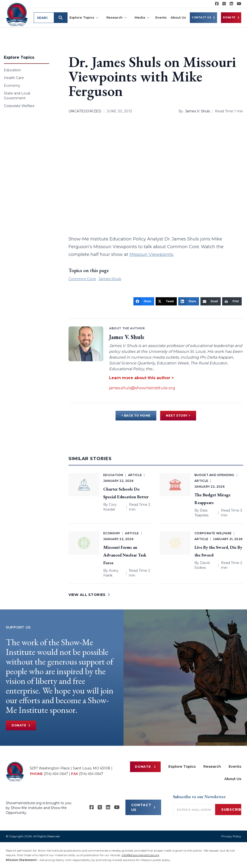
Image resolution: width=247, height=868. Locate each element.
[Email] (211, 301)
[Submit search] (61, 18)
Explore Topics (84, 18)
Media (142, 18)
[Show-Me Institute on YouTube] (239, 4)
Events (161, 17)
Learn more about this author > (141, 378)
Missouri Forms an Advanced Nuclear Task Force (125, 555)
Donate (231, 18)
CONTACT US (143, 807)
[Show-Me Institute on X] (224, 4)
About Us (178, 17)
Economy (12, 86)
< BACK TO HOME (136, 416)
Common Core (82, 279)
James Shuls (110, 279)
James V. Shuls (197, 111)
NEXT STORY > (178, 416)
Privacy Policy (231, 836)
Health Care (14, 78)
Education (12, 70)
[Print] (232, 301)
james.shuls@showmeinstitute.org (142, 388)
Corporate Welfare (19, 106)
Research (117, 18)
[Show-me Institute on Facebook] (217, 4)
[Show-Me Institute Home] (17, 14)
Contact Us (203, 18)
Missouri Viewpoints (151, 254)
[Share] (144, 301)
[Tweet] (166, 301)
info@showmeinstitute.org (140, 855)
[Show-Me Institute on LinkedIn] (231, 4)
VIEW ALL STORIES (89, 595)
